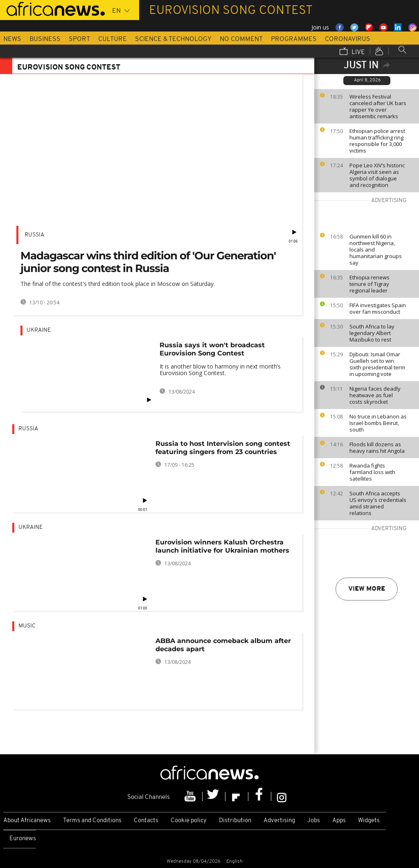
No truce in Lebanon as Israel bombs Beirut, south (378, 423)
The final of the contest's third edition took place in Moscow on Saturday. (118, 284)
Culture (113, 39)
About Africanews (27, 821)
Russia (34, 235)
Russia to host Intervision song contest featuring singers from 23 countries (223, 448)
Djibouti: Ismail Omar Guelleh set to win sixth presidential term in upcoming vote (377, 364)
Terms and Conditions (92, 821)
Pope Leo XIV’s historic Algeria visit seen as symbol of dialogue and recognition (377, 175)
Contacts (146, 821)
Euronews (23, 839)
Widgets (369, 821)
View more (367, 589)
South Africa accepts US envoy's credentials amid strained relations (378, 503)
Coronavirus (348, 39)
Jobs (314, 821)
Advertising (279, 821)
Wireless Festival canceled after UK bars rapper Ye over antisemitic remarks (378, 106)
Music (27, 626)
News (12, 39)
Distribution (235, 821)
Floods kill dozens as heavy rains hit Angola (377, 447)
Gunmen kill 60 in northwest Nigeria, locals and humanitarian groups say (376, 250)
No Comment (241, 39)
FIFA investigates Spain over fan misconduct (378, 308)
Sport (79, 39)
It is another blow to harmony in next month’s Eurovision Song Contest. (220, 370)
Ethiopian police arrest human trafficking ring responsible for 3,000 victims (377, 141)
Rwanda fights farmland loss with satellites (372, 472)
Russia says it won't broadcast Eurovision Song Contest (212, 349)
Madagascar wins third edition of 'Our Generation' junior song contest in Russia (148, 262)
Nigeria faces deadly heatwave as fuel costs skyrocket (375, 395)
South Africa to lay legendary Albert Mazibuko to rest (372, 333)
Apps (339, 821)
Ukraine (39, 330)
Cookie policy (189, 821)
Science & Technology (173, 39)
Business (45, 39)
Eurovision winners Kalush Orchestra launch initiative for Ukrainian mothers (222, 546)
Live (352, 52)
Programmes (294, 39)
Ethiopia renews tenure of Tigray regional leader (369, 284)
